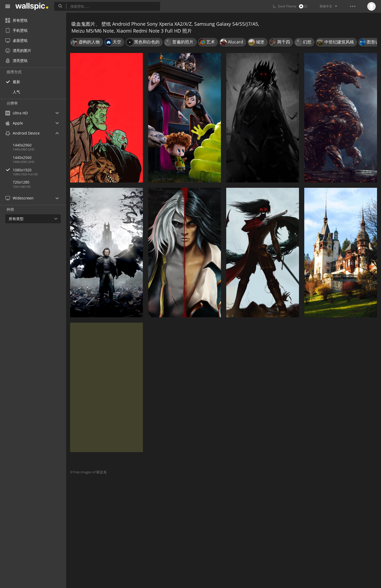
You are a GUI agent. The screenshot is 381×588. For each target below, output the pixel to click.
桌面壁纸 (16, 40)
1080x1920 (39, 170)
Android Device (22, 133)
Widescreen (19, 198)
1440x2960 (22, 145)
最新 (16, 82)
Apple (14, 123)
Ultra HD (17, 113)
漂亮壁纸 (16, 61)
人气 (16, 92)
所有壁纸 (16, 20)
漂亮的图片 (18, 50)
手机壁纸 (16, 30)
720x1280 (21, 182)
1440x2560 (22, 157)
